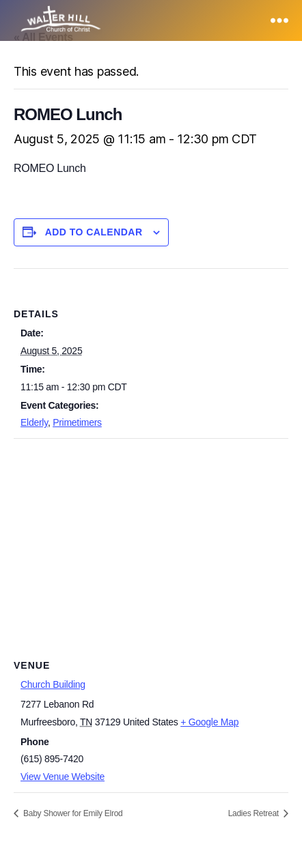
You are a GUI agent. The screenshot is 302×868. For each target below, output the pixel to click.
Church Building (53, 684)
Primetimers (77, 422)
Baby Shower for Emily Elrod (72, 813)
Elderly (34, 422)
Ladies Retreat (255, 813)
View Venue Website (63, 777)
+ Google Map (209, 722)
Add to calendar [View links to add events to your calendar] (94, 232)
